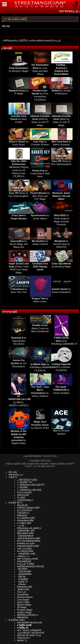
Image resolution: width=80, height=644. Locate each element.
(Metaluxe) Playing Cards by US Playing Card (19, 167)
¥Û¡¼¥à (6, 26)
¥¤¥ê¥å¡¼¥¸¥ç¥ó (26, 543)
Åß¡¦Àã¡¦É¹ (23, 505)
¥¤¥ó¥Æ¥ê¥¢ (24, 561)
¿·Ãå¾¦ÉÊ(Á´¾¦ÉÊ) (27, 480)
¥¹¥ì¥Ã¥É (23, 579)
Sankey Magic (24, 612)
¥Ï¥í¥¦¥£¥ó (23, 617)
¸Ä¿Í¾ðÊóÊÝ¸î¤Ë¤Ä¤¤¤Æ (31, 633)
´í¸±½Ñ (21, 526)
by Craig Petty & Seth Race (40, 174)
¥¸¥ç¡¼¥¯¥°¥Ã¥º (26, 564)
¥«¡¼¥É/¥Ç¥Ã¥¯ (26, 551)
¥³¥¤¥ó (21, 584)
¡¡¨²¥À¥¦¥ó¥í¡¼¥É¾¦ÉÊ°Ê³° (31, 485)
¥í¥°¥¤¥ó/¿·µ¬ (70, 11)
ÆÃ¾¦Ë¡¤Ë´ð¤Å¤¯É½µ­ (29, 635)
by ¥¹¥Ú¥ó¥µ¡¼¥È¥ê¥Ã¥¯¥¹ (64, 341)
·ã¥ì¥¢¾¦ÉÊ (23, 589)
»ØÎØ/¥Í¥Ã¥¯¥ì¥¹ (26, 531)
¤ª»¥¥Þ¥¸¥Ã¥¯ (25, 523)
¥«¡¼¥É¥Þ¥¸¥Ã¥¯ (26, 518)
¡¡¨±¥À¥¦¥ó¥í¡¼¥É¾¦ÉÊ (29, 490)
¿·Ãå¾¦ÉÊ (7, 48)
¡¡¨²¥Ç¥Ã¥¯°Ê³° (25, 482)
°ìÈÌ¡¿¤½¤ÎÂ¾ (24, 549)
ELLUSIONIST (25, 510)
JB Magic (22, 607)
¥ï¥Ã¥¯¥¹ (23, 582)
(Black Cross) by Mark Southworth (40, 328)
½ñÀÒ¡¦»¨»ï (23, 556)
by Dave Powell (19, 119)
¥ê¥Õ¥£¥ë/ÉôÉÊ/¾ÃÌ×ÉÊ (31, 566)
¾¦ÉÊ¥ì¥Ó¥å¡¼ (25, 500)
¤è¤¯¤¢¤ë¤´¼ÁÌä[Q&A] (29, 630)
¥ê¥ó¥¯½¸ (22, 640)
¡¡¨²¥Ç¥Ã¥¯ (23, 487)
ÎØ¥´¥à (21, 577)
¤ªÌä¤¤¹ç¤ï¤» (24, 638)
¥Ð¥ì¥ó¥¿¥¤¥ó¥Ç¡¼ (28, 615)
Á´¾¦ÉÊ (21, 498)
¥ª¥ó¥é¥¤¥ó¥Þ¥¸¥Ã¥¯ (29, 546)
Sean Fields (23, 602)
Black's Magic (24, 605)
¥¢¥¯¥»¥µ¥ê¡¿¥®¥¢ (28, 559)
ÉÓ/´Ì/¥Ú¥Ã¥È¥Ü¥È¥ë (29, 541)
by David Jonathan (61, 390)
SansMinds (23, 594)
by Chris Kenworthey (40, 94)
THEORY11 (23, 513)
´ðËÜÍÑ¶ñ (22, 569)
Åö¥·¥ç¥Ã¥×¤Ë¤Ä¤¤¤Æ (30, 623)
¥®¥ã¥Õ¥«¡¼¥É (26, 554)
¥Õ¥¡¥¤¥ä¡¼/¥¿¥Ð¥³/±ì (29, 528)
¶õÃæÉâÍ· (22, 515)
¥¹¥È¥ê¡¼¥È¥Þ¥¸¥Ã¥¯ (29, 508)
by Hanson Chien (40, 425)
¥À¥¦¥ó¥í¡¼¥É (25, 587)
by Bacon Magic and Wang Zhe (19, 244)
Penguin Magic (25, 610)
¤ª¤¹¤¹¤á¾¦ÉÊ (10, 312)
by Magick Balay (19, 437)
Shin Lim (22, 592)
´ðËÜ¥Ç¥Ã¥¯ (25, 572)
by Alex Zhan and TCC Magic (40, 196)
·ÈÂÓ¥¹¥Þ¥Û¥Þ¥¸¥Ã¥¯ (29, 538)
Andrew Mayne (25, 597)
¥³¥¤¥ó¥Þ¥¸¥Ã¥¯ (26, 521)
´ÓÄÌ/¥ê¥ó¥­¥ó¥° (25, 536)
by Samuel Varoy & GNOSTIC (61, 244)
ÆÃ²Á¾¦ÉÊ (23, 495)
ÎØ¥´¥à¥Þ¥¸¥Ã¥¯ (26, 533)
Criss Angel (23, 600)
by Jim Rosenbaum (19, 363)
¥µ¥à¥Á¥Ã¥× (25, 574)
